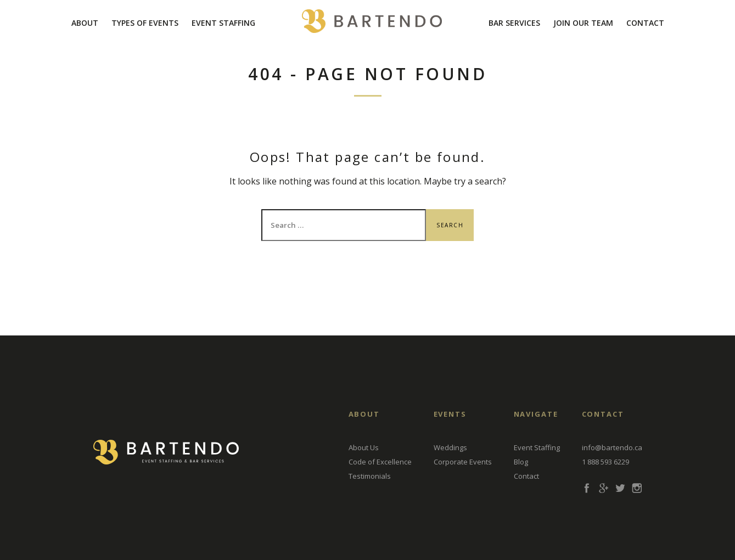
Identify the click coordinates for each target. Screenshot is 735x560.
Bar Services (514, 23)
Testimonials (370, 476)
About (85, 23)
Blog (521, 462)
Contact (645, 23)
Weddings (450, 447)
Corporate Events (463, 462)
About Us (364, 447)
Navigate (536, 414)
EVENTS (450, 414)
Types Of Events (145, 23)
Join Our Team (583, 23)
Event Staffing (223, 23)
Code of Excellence (380, 462)
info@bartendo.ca (612, 447)
